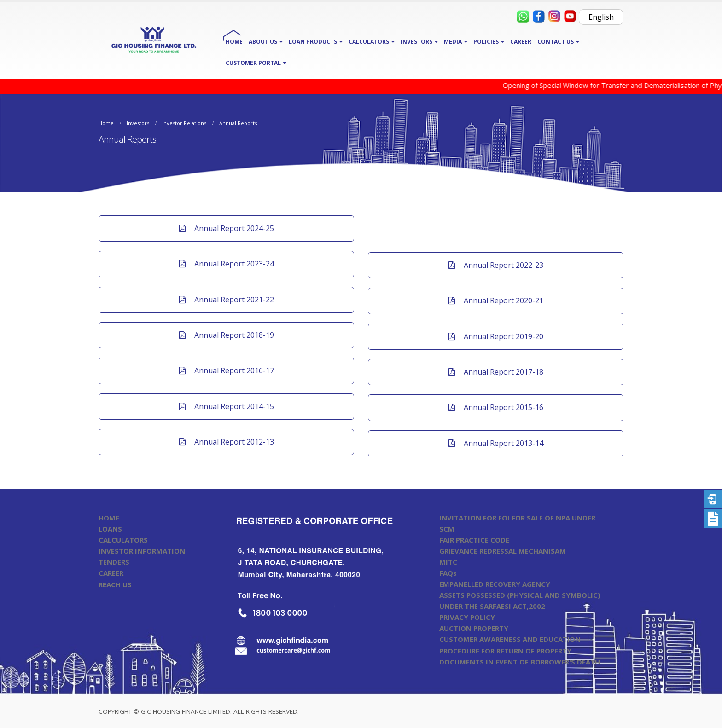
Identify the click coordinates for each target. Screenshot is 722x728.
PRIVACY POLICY (467, 617)
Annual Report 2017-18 (496, 372)
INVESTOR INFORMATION (142, 551)
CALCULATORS (123, 540)
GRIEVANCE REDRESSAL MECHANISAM (503, 551)
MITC (448, 562)
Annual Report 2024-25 (227, 228)
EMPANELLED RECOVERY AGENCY (495, 584)
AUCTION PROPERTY (474, 628)
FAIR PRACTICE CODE (474, 540)
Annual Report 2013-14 (496, 443)
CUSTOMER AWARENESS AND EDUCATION (510, 639)
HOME (234, 42)
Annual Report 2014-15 (227, 406)
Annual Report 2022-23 (496, 265)
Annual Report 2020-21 (496, 300)
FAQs (448, 573)
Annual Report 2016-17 (227, 370)
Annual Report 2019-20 (496, 336)
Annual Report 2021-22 (227, 300)
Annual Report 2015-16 (496, 407)
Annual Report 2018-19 (227, 335)
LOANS (110, 529)
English (601, 17)
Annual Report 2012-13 (227, 442)
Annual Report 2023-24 (227, 264)
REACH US (115, 584)
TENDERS (114, 562)
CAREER (521, 42)
